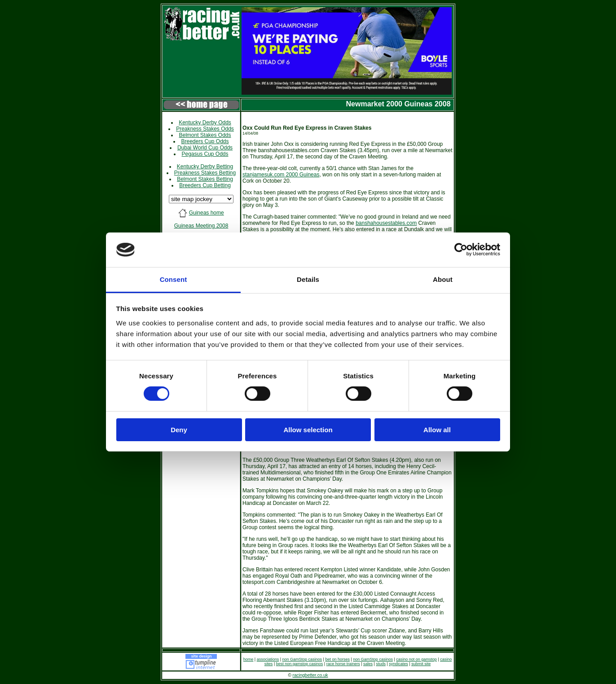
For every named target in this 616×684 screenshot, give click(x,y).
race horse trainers (343, 664)
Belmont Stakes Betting (205, 179)
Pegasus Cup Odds (205, 154)
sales (368, 664)
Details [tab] (308, 279)
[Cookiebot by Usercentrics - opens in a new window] (461, 250)
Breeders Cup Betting (205, 185)
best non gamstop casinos (300, 664)
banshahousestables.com (386, 223)
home (249, 659)
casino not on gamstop (416, 659)
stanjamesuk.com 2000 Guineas (281, 175)
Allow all (437, 430)
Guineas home (207, 213)
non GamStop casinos (302, 659)
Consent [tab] (174, 279)
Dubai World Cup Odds (205, 148)
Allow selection (308, 430)
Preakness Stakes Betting (205, 173)
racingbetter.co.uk (310, 675)
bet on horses (337, 659)
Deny (179, 430)
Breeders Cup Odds (205, 141)
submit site (421, 664)
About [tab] (443, 279)
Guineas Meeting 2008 (201, 226)
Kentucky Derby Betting (205, 167)
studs (381, 664)
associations (268, 659)
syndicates (398, 664)
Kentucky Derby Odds (205, 123)
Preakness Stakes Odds (205, 129)
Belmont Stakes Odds (205, 135)
